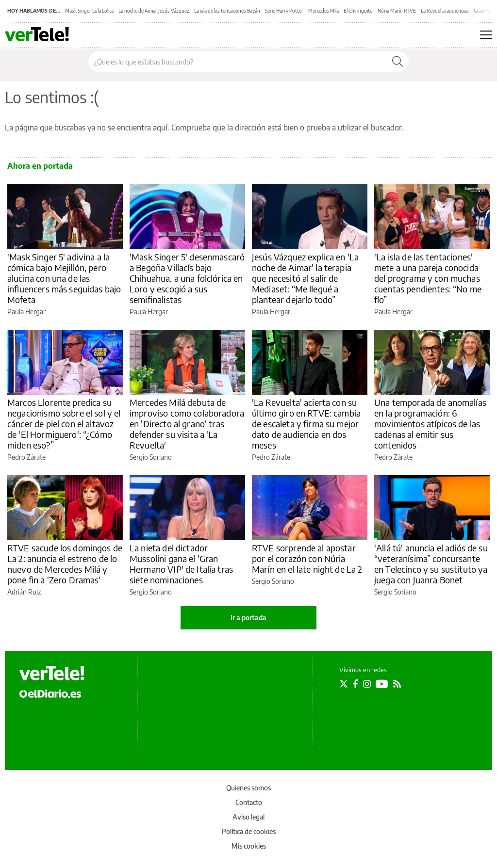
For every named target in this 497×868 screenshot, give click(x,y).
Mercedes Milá (323, 11)
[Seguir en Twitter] (344, 684)
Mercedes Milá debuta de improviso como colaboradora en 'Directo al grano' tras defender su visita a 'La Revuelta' (187, 424)
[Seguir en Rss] (397, 684)
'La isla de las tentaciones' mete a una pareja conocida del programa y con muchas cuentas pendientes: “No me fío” (428, 278)
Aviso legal (248, 817)
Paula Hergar (26, 312)
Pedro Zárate (26, 457)
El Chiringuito (358, 11)
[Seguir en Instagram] (367, 684)
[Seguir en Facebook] (356, 684)
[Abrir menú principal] (486, 35)
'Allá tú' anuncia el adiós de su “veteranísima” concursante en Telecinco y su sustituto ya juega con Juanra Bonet (431, 564)
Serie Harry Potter (284, 11)
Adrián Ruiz (24, 592)
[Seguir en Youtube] (382, 684)
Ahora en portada (40, 166)
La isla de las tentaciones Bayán (227, 11)
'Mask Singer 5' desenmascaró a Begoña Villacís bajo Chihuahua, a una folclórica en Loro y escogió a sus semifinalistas (187, 278)
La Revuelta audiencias (445, 11)
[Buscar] (398, 62)
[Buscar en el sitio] (238, 62)
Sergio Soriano (151, 457)
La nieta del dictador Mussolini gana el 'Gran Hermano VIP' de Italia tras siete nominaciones (181, 564)
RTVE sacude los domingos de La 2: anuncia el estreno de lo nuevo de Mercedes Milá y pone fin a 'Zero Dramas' (65, 564)
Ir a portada (248, 618)
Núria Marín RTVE (397, 11)
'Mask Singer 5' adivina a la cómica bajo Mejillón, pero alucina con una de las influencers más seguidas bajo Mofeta (64, 278)
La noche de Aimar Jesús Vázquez (154, 11)
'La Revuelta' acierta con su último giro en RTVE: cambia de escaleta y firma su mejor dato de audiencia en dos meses (306, 424)
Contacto (249, 802)
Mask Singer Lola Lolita (89, 11)
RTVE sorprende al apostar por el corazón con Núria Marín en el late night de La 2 (307, 558)
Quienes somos (248, 788)
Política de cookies (249, 831)
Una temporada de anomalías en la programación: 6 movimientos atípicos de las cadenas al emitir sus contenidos (430, 424)
